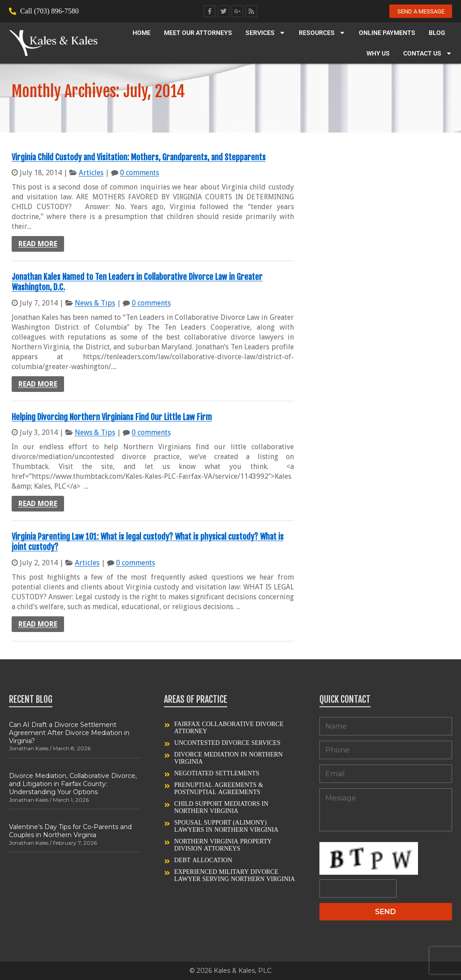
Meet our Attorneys (198, 34)
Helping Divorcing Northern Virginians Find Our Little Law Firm (112, 417)
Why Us (378, 54)
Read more (38, 244)
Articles (91, 173)
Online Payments (387, 34)
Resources (322, 34)
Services (265, 34)
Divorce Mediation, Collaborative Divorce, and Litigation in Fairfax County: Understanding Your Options (73, 784)
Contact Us (428, 54)
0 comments (140, 173)
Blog (437, 34)
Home (142, 34)
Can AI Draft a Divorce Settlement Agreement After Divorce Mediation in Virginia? (69, 733)
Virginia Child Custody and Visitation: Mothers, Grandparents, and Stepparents (139, 157)
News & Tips (95, 303)
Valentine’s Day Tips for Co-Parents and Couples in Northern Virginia (70, 831)
